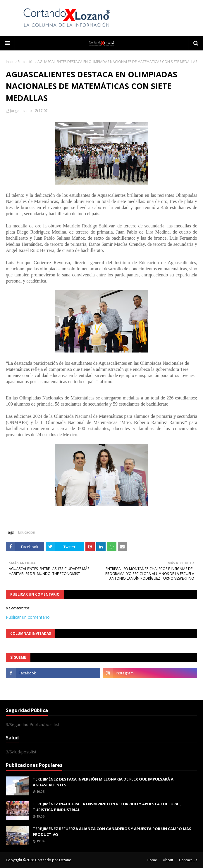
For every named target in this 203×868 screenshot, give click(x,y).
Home (152, 860)
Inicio (10, 62)
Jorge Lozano (21, 111)
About (168, 860)
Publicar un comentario (28, 617)
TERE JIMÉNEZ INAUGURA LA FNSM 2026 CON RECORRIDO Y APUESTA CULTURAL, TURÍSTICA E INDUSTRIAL (107, 807)
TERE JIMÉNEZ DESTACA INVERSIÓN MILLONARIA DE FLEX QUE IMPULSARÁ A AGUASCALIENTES (103, 782)
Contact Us (188, 860)
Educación (26, 62)
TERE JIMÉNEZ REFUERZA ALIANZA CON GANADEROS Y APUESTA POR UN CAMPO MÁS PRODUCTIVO (112, 832)
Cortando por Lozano (53, 860)
